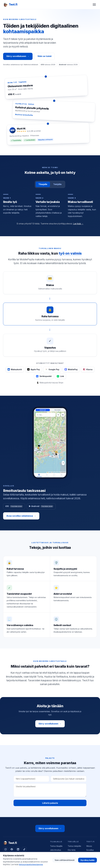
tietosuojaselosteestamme (31, 864)
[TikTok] (24, 849)
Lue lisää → (78, 224)
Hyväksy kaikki (87, 860)
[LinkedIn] (18, 849)
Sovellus (90, 850)
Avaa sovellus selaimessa (21, 516)
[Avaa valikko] (94, 5)
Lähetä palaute (50, 803)
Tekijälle (57, 184)
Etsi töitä (72, 850)
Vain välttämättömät (65, 860)
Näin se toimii (45, 56)
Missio (89, 846)
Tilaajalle (43, 184)
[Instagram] (5, 849)
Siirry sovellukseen (18, 56)
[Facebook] (12, 849)
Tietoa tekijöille (74, 846)
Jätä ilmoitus (56, 850)
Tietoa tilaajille (56, 846)
